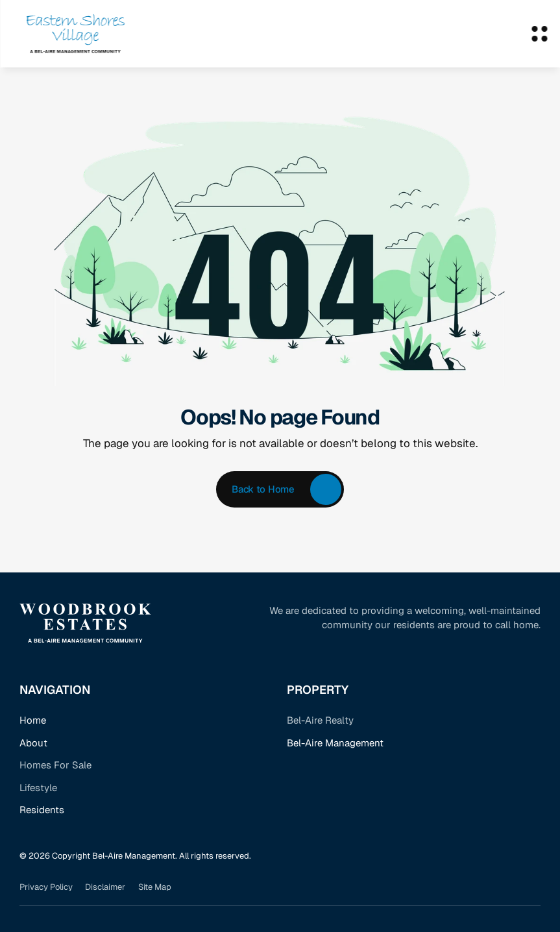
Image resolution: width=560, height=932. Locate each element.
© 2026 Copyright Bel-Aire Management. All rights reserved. (135, 856)
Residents (42, 810)
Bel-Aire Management (335, 743)
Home (33, 720)
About (33, 743)
